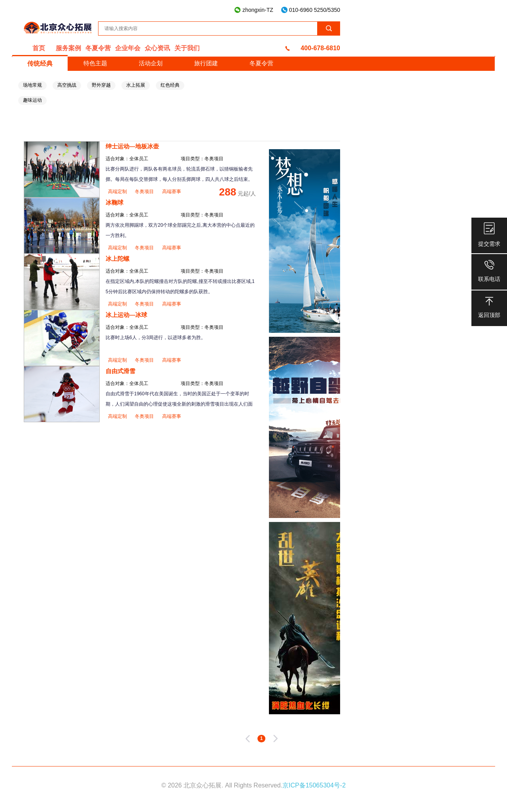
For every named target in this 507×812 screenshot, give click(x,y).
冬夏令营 (98, 48)
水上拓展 (136, 85)
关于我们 (187, 48)
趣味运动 (32, 100)
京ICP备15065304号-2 (314, 785)
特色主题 (95, 63)
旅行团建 (206, 63)
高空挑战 (67, 85)
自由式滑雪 (120, 371)
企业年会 (128, 48)
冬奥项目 (145, 192)
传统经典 (40, 64)
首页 (39, 48)
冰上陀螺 (117, 259)
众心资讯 (157, 48)
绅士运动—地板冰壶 (132, 146)
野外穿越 (101, 85)
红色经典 (170, 85)
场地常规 (32, 85)
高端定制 (118, 192)
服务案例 (68, 48)
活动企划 (151, 63)
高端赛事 (172, 192)
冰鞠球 (114, 202)
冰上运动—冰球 (126, 315)
